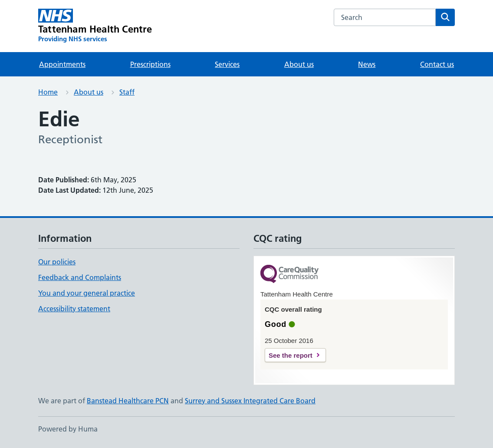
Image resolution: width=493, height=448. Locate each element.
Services (227, 64)
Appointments (62, 64)
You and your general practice (87, 293)
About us (299, 64)
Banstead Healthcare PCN (128, 401)
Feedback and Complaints (80, 277)
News (367, 64)
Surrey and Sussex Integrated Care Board (250, 401)
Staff (127, 92)
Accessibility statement (74, 309)
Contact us (437, 64)
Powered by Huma (68, 429)
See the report (291, 355)
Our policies (57, 262)
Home (48, 92)
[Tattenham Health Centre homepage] (95, 26)
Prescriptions (150, 64)
